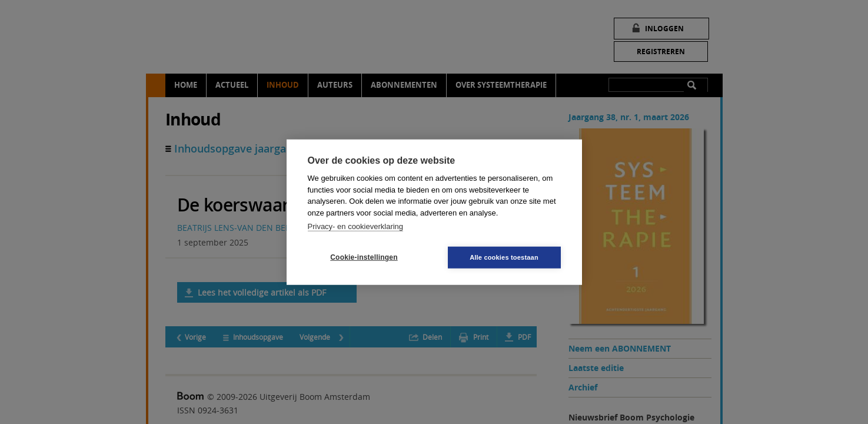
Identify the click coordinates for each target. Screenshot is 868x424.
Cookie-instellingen (364, 257)
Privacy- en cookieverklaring (356, 226)
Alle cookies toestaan (504, 257)
